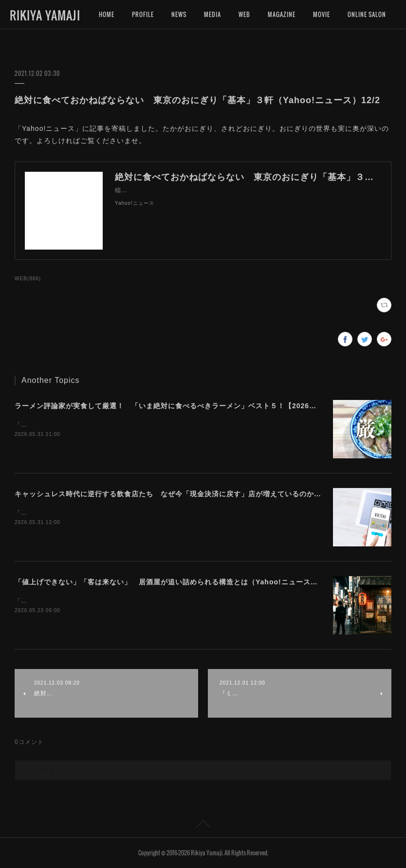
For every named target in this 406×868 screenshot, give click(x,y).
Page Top (203, 826)
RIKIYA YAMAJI (45, 15)
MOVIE (322, 14)
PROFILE (143, 14)
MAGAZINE (282, 14)
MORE (355, 14)
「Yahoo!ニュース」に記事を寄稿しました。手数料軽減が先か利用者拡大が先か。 (133, 513)
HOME (107, 14)
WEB (244, 14)
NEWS (179, 14)
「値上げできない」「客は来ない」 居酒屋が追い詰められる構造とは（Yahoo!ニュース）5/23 (174, 582)
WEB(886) (28, 279)
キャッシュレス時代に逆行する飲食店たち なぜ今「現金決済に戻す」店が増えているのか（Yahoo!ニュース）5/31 (207, 494)
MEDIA (212, 14)
